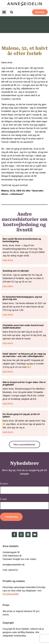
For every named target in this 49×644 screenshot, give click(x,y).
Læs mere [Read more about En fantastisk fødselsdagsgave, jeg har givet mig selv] (8, 314)
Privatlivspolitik (10, 594)
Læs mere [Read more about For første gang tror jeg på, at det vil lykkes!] (8, 432)
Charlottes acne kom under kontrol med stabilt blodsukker (23, 326)
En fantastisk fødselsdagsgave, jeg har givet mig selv (22, 298)
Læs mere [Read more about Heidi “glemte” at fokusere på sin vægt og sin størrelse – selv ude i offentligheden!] (8, 371)
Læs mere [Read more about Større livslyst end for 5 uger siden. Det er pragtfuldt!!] (8, 403)
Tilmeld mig (11, 517)
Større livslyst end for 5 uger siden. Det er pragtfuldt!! (24, 383)
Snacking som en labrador (16, 271)
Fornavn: (4, 484)
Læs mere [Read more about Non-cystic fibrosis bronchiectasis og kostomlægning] (8, 260)
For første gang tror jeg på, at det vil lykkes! (21, 415)
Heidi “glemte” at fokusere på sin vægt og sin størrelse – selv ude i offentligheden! (24, 355)
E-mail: (3, 499)
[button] (4, 12)
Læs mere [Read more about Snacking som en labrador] (8, 286)
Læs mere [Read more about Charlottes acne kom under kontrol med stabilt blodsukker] (8, 343)
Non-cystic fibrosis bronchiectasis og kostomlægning (22, 240)
